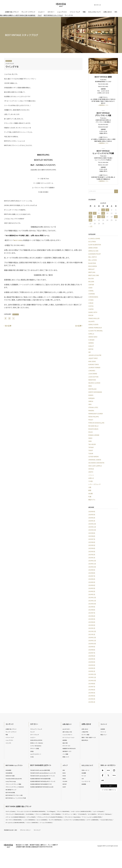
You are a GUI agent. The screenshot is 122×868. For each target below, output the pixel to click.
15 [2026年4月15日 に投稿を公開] (98, 217)
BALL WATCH (92, 257)
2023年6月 (91, 616)
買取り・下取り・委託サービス (89, 738)
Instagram (10, 318)
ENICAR (90, 315)
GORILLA (90, 334)
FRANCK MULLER (93, 318)
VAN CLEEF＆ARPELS (94, 466)
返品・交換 (65, 743)
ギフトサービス (67, 746)
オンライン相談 (86, 735)
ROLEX (90, 432)
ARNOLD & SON (92, 251)
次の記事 (77, 326)
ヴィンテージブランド (28, 12)
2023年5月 (91, 619)
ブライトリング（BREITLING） (64, 818)
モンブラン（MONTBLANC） (44, 826)
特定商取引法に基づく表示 (13, 836)
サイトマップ (43, 836)
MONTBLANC (92, 389)
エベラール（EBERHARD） (88, 826)
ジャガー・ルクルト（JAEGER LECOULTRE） (95, 815)
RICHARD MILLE (93, 426)
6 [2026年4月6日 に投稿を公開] (90, 213)
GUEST (65, 787)
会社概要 (84, 773)
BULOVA (90, 279)
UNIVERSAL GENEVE (94, 460)
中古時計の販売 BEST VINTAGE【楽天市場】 (43, 780)
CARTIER (90, 285)
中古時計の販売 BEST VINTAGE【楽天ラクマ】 (44, 788)
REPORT (65, 784)
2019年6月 (91, 690)
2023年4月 (91, 622)
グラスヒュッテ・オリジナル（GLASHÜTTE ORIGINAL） (22, 823)
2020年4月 (91, 662)
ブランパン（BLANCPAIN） (74, 815)
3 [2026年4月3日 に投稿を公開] (106, 209)
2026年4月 (91, 512)
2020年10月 (91, 644)
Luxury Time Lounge (13, 781)
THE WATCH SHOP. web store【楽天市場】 (43, 770)
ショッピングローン (68, 735)
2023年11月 (91, 601)
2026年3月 (91, 515)
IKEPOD (90, 349)
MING (89, 386)
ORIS (89, 404)
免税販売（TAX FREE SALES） (71, 748)
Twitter (14, 318)
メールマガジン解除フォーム (108, 796)
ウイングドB (13, 66)
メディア (66, 765)
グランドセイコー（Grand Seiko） (48, 823)
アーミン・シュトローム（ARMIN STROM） (71, 823)
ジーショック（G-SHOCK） (54, 829)
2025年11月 (91, 527)
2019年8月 (91, 684)
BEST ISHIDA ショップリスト (17, 765)
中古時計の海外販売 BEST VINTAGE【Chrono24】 (45, 790)
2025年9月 (91, 533)
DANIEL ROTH (92, 312)
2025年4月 (91, 548)
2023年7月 (91, 613)
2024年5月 (91, 582)
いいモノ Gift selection (37, 746)
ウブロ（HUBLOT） (12, 821)
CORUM (90, 303)
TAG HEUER (91, 444)
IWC (89, 352)
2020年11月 (91, 641)
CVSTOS (90, 306)
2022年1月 (91, 628)
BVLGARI (90, 282)
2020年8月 (91, 650)
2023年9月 (91, 607)
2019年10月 (91, 680)
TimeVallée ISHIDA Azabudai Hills (16, 779)
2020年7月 (91, 653)
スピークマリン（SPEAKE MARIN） (94, 823)
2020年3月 (91, 665)
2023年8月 (91, 610)
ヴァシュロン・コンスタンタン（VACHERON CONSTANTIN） (36, 815)
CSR (82, 779)
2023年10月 (91, 604)
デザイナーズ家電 (36, 748)
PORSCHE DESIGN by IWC (96, 423)
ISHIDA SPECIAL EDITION (38, 740)
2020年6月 (91, 656)
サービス (84, 776)
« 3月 (90, 226)
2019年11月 (91, 677)
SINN (89, 441)
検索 (114, 5)
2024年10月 (91, 567)
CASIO (89, 288)
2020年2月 (91, 668)
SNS (116, 12)
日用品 (33, 751)
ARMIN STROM (92, 248)
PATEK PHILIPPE (93, 417)
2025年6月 (91, 542)
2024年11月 (91, 564)
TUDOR (90, 454)
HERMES (90, 343)
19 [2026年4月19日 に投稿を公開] (115, 217)
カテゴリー (51, 12)
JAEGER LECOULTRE (94, 355)
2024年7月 (91, 576)
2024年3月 (91, 588)
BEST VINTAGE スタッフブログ (54, 15)
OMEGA (90, 401)
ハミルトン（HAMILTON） (38, 829)
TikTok (114, 777)
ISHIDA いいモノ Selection (39, 743)
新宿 (89, 490)
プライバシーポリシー (30, 836)
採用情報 (84, 784)
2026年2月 (91, 518)
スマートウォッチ (36, 735)
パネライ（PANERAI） (80, 818)
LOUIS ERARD (92, 374)
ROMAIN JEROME (93, 435)
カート (109, 5)
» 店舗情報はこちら (102, 105)
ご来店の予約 (85, 732)
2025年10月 (91, 530)
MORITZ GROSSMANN (94, 392)
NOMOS (90, 395)
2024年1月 (91, 595)
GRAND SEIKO (92, 337)
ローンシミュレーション (70, 737)
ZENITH (90, 472)
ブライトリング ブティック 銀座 (16, 784)
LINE (102, 783)
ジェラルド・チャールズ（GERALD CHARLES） (66, 826)
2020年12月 (91, 638)
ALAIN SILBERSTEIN (94, 245)
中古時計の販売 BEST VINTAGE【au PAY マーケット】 (45, 784)
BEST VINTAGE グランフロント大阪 (17, 797)
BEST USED (19, 240)
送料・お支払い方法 (68, 732)
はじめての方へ (67, 729)
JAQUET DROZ (92, 358)
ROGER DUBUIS (92, 429)
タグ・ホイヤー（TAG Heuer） (38, 821)
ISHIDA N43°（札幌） (12, 776)
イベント (90, 475)
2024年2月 (91, 591)
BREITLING (10, 61)
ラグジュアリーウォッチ (38, 729)
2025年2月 (91, 555)
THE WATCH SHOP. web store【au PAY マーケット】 (45, 778)
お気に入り (104, 5)
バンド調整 (66, 754)
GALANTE (91, 322)
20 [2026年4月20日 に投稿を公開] (90, 220)
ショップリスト (62, 12)
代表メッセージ (86, 770)
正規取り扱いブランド (12, 12)
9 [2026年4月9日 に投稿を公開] (102, 213)
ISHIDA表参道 (10, 773)
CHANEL (90, 291)
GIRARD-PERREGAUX (94, 328)
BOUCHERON (92, 266)
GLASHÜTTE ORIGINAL (95, 331)
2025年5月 (91, 545)
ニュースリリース (86, 781)
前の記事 (9, 326)
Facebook (6, 318)
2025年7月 (91, 539)
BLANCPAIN (91, 263)
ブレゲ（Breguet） (60, 815)
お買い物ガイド (68, 724)
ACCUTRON (91, 242)
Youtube (102, 771)
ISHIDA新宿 (10, 770)
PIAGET (90, 420)
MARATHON (91, 380)
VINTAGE (90, 469)
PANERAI (90, 411)
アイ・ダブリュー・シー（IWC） (96, 818)
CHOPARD (91, 294)
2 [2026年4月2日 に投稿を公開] (102, 209)
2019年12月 (91, 674)
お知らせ (90, 478)
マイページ (97, 5)
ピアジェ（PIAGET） (77, 821)
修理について (66, 757)
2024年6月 (91, 579)
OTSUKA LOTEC (92, 408)
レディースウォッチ (94, 484)
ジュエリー (41, 12)
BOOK (64, 773)
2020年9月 (91, 647)
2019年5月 (91, 693)
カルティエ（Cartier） (12, 815)
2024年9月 (91, 570)
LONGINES (91, 371)
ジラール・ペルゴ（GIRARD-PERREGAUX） (59, 821)
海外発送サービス (68, 751)
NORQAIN (91, 398)
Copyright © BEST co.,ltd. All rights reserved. (105, 852)
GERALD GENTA (92, 325)
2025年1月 (91, 558)
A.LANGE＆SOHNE (93, 239)
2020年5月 (91, 659)
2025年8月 (91, 536)
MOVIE (65, 776)
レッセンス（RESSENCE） (14, 826)
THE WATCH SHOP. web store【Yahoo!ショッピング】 (45, 774)
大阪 (89, 487)
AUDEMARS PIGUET (94, 254)
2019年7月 (91, 687)
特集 (84, 12)
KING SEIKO (91, 361)
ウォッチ (33, 732)
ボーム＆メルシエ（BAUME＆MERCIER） (18, 829)
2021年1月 (91, 634)
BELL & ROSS (92, 260)
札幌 (89, 497)
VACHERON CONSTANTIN (95, 463)
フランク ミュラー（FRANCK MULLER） (32, 818)
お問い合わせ (108, 12)
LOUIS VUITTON (92, 377)
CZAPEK (90, 309)
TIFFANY (90, 447)
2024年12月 (91, 561)
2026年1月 (91, 521)
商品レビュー (104, 735)
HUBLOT (90, 346)
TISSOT (90, 451)
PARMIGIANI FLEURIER (95, 414)
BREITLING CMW (93, 275)
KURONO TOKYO (93, 365)
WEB (64, 770)
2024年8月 (91, 573)
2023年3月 (91, 625)
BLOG (108, 771)
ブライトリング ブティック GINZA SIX (16, 788)
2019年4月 (91, 696)
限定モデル (91, 500)
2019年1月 (91, 702)
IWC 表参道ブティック (13, 791)
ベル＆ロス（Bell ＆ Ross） (104, 826)
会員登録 (102, 729)
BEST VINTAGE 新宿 (12, 794)
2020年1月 (91, 671)
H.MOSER (90, 340)
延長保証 (65, 740)
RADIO (64, 779)
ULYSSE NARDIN (93, 457)
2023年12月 (91, 598)
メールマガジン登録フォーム (108, 789)
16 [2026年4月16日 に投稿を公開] (102, 217)
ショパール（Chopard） (13, 818)
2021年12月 (91, 631)
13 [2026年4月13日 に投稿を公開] (90, 217)
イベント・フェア (75, 12)
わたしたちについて (95, 12)
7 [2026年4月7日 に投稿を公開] (94, 213)
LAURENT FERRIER (93, 368)
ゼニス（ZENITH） (23, 821)
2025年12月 (91, 524)
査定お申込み (85, 742)
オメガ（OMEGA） (49, 818)
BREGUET (91, 269)
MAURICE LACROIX (93, 383)
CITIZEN (90, 300)
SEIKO (89, 438)
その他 (90, 481)
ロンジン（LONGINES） (29, 826)
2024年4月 (91, 585)
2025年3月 (91, 551)
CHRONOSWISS (92, 297)
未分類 (90, 493)
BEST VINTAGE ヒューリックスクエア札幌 (17, 801)
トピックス (10, 743)
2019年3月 (91, 699)
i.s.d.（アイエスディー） (37, 754)
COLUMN (65, 781)
